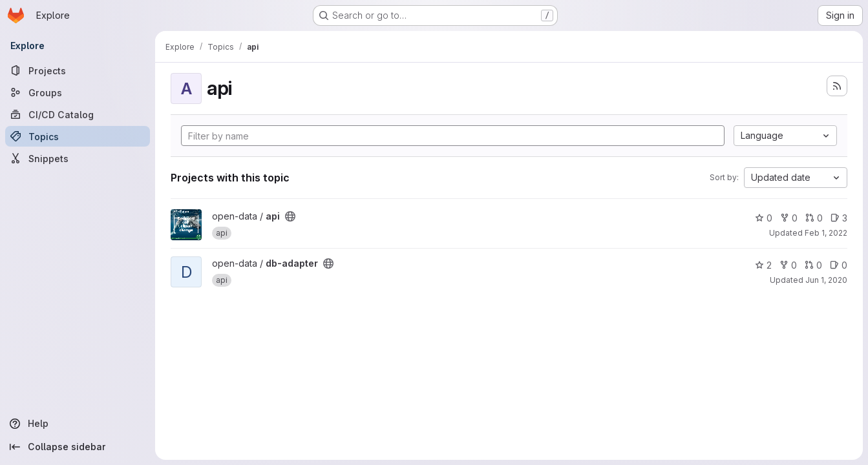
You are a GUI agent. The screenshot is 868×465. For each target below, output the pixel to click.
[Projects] (78, 70)
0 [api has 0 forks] (789, 218)
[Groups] (78, 92)
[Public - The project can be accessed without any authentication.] (290, 216)
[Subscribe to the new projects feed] (837, 86)
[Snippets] (78, 158)
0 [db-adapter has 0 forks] (788, 265)
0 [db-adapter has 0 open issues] (839, 265)
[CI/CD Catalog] (78, 114)
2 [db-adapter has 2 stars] (763, 265)
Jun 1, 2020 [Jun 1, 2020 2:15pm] (826, 280)
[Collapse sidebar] (78, 447)
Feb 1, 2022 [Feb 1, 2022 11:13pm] (826, 233)
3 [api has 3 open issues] (839, 218)
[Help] (78, 424)
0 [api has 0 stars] (764, 218)
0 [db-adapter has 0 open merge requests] (813, 265)
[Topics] (78, 136)
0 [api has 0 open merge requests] (814, 218)
